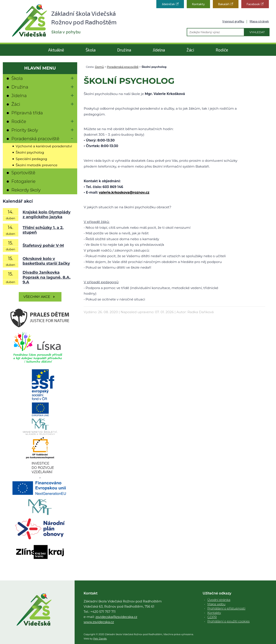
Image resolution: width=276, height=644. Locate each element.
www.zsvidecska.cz (99, 622)
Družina (124, 50)
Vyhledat (257, 32)
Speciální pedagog (31, 159)
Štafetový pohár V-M (43, 246)
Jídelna (159, 50)
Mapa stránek (259, 21)
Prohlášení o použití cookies (229, 621)
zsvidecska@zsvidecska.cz (116, 617)
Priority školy (25, 130)
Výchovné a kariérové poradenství (44, 146)
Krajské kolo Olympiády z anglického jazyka (47, 215)
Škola (91, 50)
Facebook (253, 4)
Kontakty (198, 4)
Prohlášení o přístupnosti (226, 608)
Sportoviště (23, 173)
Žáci (190, 50)
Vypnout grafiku (233, 21)
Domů (99, 67)
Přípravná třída (27, 113)
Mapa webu (216, 604)
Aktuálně (56, 50)
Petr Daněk (100, 639)
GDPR (212, 617)
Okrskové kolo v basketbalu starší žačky (46, 261)
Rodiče (222, 50)
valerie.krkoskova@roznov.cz (124, 192)
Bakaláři (224, 4)
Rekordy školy (26, 190)
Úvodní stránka (219, 600)
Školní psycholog (30, 152)
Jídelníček (168, 4)
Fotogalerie (24, 181)
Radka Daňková (201, 312)
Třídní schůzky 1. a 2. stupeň (43, 230)
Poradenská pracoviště (123, 67)
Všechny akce (37, 297)
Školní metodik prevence (37, 165)
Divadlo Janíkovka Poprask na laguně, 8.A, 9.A (47, 277)
